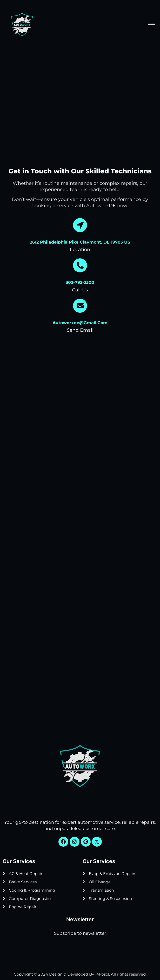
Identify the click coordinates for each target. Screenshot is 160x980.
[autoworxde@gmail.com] (80, 306)
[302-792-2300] (80, 265)
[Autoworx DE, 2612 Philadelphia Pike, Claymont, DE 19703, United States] (80, 661)
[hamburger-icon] (152, 25)
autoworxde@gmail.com (80, 323)
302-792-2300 (80, 282)
